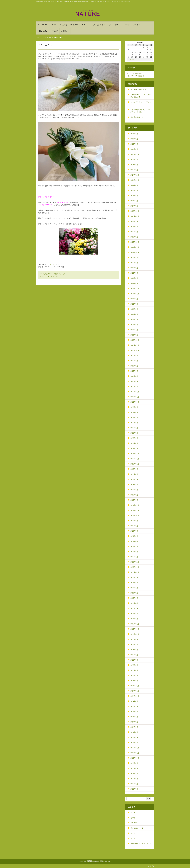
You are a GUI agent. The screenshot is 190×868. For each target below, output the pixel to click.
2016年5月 (134, 598)
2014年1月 (134, 743)
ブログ (55, 31)
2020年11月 (135, 345)
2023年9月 (134, 221)
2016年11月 (135, 567)
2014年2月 (134, 737)
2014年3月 (134, 732)
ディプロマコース (78, 25)
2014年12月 (135, 686)
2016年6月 (134, 593)
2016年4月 (134, 603)
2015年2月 (134, 676)
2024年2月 (134, 206)
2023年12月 (135, 211)
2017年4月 (134, 541)
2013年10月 (135, 758)
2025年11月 (135, 154)
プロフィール (115, 25)
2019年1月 (134, 448)
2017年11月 (135, 510)
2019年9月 (134, 407)
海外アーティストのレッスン (141, 844)
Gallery (127, 25)
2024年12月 (135, 175)
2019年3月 (134, 438)
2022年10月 (135, 252)
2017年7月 (134, 526)
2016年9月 (134, 577)
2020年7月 (134, 361)
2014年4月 (134, 727)
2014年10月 (135, 696)
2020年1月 (134, 387)
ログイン (151, 866)
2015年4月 (134, 665)
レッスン (51, 264)
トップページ (43, 25)
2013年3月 (134, 789)
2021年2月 (134, 330)
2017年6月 (134, 531)
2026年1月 (134, 149)
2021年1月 (134, 335)
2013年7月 (134, 768)
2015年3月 (134, 670)
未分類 (133, 838)
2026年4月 (134, 134)
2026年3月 (134, 139)
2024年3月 (134, 201)
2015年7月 (134, 650)
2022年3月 (134, 273)
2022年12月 (135, 242)
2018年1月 (134, 500)
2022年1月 (134, 283)
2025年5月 (134, 170)
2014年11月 (135, 691)
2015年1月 (134, 681)
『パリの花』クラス (97, 25)
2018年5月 (134, 485)
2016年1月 (134, 619)
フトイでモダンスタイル (48, 276)
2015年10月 (135, 634)
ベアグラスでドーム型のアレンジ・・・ (55, 274)
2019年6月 (134, 423)
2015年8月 (134, 645)
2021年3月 (134, 325)
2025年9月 (134, 160)
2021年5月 (134, 319)
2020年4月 (134, 376)
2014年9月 (134, 701)
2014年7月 (134, 712)
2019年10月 (135, 402)
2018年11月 (135, 459)
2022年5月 (134, 268)
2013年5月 (134, 779)
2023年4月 (134, 237)
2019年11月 (135, 397)
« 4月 (132, 60)
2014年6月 (134, 717)
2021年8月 (134, 304)
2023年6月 (134, 232)
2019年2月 (134, 443)
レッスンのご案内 (60, 25)
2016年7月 (134, 588)
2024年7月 (134, 196)
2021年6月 (134, 314)
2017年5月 (134, 536)
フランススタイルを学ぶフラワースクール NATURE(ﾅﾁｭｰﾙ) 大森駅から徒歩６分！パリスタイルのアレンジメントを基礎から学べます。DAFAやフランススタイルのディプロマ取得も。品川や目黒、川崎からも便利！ (95, 13)
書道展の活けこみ (137, 117)
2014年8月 (134, 706)
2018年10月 (135, 464)
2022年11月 (135, 247)
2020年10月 (135, 350)
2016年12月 (135, 562)
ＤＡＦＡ (134, 813)
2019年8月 (134, 412)
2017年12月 (135, 505)
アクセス (137, 25)
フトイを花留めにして (138, 89)
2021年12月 (135, 289)
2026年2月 (134, 144)
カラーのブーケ (46, 45)
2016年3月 (134, 608)
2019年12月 (135, 392)
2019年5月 (134, 428)
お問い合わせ (43, 31)
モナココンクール (137, 828)
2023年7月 (134, 227)
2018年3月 (134, 495)
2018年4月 (134, 490)
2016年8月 (134, 583)
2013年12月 (135, 748)
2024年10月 (135, 180)
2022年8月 (134, 258)
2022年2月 (134, 278)
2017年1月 (134, 557)
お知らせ (65, 31)
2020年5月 (134, 371)
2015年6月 (134, 655)
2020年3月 (134, 381)
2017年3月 (134, 547)
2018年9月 (134, 469)
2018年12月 (135, 454)
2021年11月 (135, 294)
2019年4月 (134, 433)
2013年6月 (134, 774)
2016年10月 (135, 572)
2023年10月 (135, 216)
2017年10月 (135, 516)
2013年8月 (134, 763)
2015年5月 (134, 660)
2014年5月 (134, 722)
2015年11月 (135, 629)
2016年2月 (134, 614)
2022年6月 (134, 263)
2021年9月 (134, 299)
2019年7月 (134, 418)
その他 (133, 818)
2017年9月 (134, 521)
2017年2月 (134, 552)
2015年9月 (134, 639)
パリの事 (134, 823)
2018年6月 (134, 479)
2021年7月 (134, 309)
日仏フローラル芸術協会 (135, 76)
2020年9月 (134, 356)
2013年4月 (134, 784)
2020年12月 (135, 340)
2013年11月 (135, 753)
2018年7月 (134, 474)
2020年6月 (134, 366)
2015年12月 (135, 624)
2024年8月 (134, 191)
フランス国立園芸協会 (134, 73)
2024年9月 (134, 185)
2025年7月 (134, 165)
